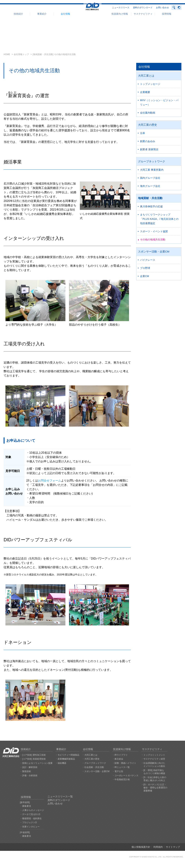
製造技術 (27, 771)
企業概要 (145, 92)
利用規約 (158, 847)
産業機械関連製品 (66, 759)
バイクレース (148, 260)
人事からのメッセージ (33, 810)
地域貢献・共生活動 (150, 198)
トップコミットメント (154, 755)
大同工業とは (146, 76)
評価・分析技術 (30, 776)
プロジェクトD (30, 822)
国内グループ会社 (150, 178)
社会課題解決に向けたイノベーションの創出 (154, 765)
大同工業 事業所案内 (152, 170)
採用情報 (167, 14)
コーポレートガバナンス (126, 776)
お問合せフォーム (50, 481)
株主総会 (119, 759)
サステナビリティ (143, 14)
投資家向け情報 (120, 14)
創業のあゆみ (148, 141)
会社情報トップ (21, 54)
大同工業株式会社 (92, 8)
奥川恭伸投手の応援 (151, 206)
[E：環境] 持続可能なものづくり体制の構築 (154, 772)
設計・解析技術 (30, 767)
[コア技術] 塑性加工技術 (34, 755)
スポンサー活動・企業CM (154, 251)
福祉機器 (62, 763)
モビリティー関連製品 (68, 755)
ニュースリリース (121, 8)
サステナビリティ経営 (154, 759)
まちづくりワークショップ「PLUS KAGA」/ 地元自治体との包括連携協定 (159, 219)
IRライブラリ (121, 755)
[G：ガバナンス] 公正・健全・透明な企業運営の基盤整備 (155, 788)
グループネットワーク (152, 161)
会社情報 (65, 14)
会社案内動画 (148, 113)
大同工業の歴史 (148, 125)
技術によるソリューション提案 (37, 763)
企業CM (145, 276)
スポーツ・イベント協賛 (154, 231)
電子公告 (119, 771)
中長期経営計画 (122, 780)
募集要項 (27, 806)
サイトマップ (173, 847)
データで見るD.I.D (31, 814)
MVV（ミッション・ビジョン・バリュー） (159, 102)
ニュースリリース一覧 (60, 796)
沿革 (143, 133)
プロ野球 (145, 268)
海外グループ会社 (150, 186)
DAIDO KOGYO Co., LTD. (152, 857)
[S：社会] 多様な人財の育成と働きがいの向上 (155, 779)
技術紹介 (18, 14)
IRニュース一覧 (122, 767)
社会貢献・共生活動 (94, 767)
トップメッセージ (150, 84)
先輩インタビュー (31, 827)
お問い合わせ (162, 8)
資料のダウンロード (143, 8)
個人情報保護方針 (141, 847)
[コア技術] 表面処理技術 (34, 759)
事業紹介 (42, 14)
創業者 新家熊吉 (149, 149)
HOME (7, 54)
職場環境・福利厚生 (32, 819)
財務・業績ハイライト (125, 763)
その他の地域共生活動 (153, 239)
